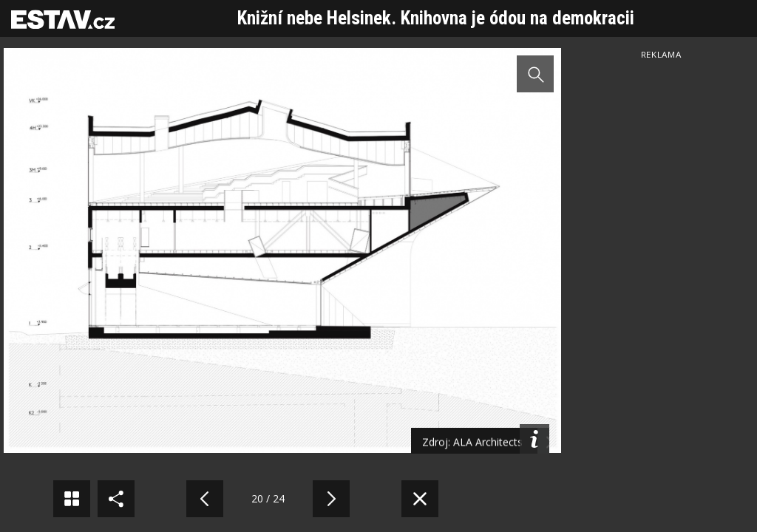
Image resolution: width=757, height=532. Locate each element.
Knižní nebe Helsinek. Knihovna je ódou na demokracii (436, 18)
